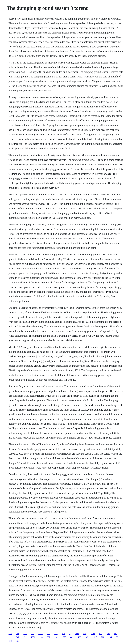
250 (41, 637)
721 (25, 637)
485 (85, 634)
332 (48, 637)
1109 (56, 637)
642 (18, 637)
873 (18, 641)
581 (116, 634)
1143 (93, 634)
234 (110, 637)
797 (108, 634)
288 (103, 637)
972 (48, 634)
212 (10, 637)
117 (95, 637)
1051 (33, 637)
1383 (77, 634)
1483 (40, 634)
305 (63, 634)
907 (32, 634)
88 (117, 637)
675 (64, 637)
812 (101, 634)
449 (72, 637)
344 (10, 634)
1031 (87, 637)
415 (56, 634)
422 (79, 637)
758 (18, 634)
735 (25, 634)
